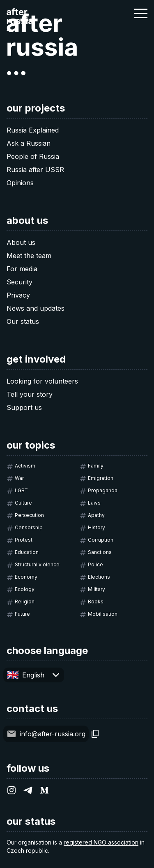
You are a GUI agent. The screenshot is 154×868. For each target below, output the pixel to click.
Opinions (20, 183)
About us (21, 242)
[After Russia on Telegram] (28, 790)
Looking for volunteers (42, 381)
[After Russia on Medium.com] (44, 790)
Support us (24, 407)
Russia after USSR (35, 170)
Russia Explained (33, 130)
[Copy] (95, 734)
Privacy (18, 295)
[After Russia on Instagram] (11, 790)
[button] (141, 13)
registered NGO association (101, 842)
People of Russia (33, 156)
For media (22, 269)
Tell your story (30, 394)
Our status (23, 321)
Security (20, 282)
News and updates (36, 308)
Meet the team (29, 256)
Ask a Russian (29, 143)
